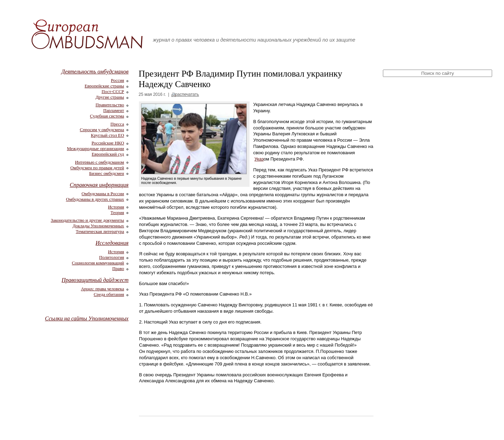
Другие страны (110, 97)
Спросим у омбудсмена (102, 130)
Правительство (110, 105)
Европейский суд (108, 154)
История (116, 207)
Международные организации (95, 149)
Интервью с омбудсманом (99, 162)
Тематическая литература (100, 232)
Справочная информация (99, 185)
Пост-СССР (113, 92)
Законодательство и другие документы (87, 220)
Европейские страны (104, 86)
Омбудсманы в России (103, 194)
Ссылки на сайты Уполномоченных (87, 318)
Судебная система (107, 116)
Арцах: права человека (102, 289)
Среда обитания (109, 294)
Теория (117, 213)
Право (118, 269)
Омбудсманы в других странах (95, 199)
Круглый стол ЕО (108, 135)
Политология (111, 257)
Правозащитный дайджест (95, 280)
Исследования (112, 243)
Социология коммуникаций (98, 263)
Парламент (114, 111)
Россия (118, 80)
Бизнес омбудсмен (107, 173)
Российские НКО (108, 143)
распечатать (187, 94)
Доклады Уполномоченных (98, 226)
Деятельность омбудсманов (95, 72)
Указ (259, 159)
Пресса (117, 124)
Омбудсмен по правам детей (97, 168)
